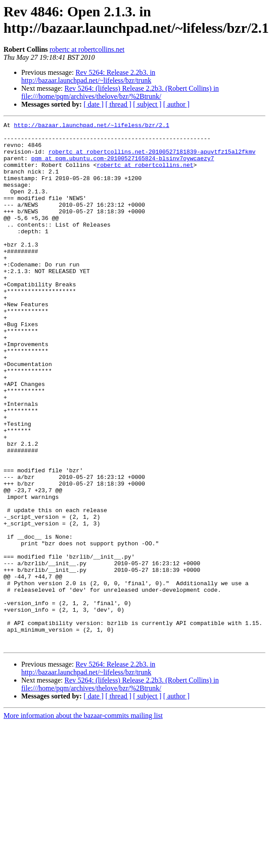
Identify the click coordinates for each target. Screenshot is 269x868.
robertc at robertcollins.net (87, 49)
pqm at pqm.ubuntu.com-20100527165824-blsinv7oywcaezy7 (122, 166)
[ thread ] (118, 104)
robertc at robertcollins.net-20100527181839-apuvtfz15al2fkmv (152, 158)
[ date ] (94, 104)
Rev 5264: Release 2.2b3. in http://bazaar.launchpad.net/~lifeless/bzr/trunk (88, 76)
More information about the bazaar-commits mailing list (83, 820)
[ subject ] (147, 104)
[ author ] (177, 104)
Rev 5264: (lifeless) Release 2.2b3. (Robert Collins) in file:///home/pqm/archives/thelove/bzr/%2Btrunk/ (120, 92)
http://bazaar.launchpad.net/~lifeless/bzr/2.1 (91, 126)
